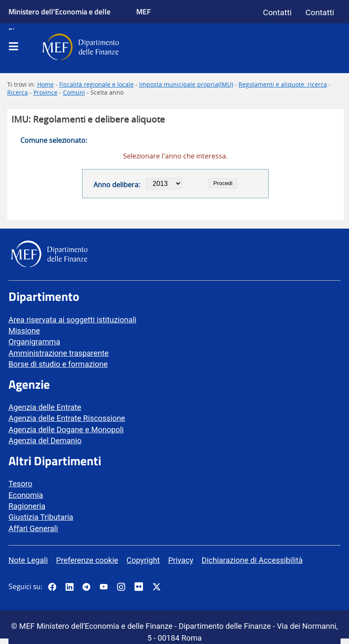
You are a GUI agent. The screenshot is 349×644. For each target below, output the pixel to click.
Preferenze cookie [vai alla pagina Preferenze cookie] (87, 560)
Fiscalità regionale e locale (96, 84)
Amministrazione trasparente (59, 353)
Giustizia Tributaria (41, 517)
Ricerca (18, 92)
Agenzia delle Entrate (45, 407)
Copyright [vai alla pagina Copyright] (143, 560)
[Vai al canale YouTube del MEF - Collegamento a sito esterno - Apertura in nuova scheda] (104, 587)
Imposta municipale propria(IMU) (186, 84)
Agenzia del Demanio (45, 441)
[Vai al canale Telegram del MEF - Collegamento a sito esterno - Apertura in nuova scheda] (86, 587)
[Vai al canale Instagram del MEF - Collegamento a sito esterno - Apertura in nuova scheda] (121, 587)
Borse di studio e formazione (58, 364)
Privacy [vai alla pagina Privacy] (180, 560)
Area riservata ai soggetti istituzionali (72, 320)
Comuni (74, 92)
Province (45, 92)
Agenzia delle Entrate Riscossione (67, 418)
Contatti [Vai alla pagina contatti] (277, 12)
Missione (24, 331)
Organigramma (34, 342)
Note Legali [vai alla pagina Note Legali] (28, 560)
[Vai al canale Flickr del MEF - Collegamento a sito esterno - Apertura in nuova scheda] (141, 587)
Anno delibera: (117, 185)
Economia (26, 495)
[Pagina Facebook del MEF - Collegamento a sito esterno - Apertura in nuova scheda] (52, 587)
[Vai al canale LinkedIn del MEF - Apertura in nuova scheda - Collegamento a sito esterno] (69, 587)
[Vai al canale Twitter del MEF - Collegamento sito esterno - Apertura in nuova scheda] (157, 587)
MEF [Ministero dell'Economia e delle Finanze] (144, 11)
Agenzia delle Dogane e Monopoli (66, 430)
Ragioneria (27, 506)
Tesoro (20, 484)
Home (45, 84)
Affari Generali (33, 528)
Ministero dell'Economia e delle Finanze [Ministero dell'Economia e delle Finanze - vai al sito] (59, 21)
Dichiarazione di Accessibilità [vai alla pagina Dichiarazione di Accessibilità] (252, 560)
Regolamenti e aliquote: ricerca (283, 84)
